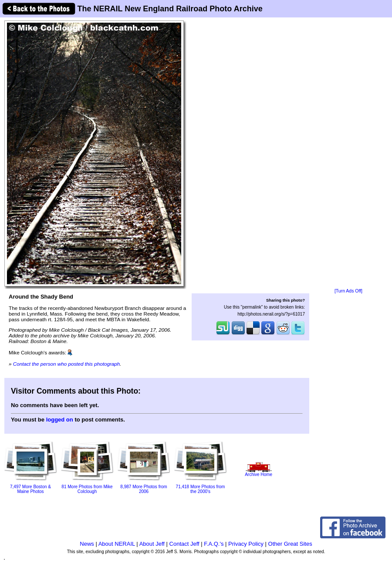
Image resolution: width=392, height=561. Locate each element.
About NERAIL (117, 544)
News (87, 544)
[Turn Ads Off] (348, 291)
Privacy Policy (246, 544)
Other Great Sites (290, 544)
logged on (60, 420)
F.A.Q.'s (214, 544)
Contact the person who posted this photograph (67, 364)
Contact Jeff (184, 544)
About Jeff (152, 544)
